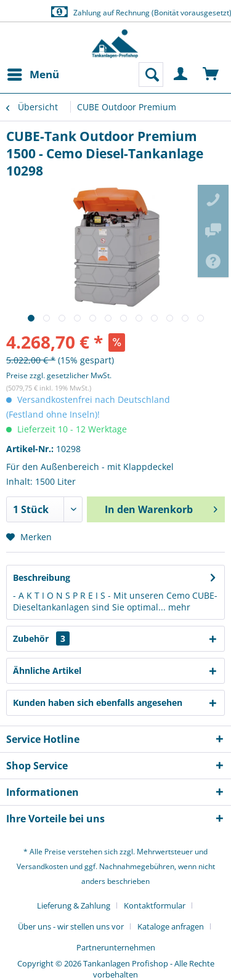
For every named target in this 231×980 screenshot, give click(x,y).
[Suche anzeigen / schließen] (151, 75)
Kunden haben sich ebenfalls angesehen (98, 703)
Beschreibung (42, 577)
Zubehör (41, 638)
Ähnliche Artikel (47, 670)
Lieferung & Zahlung (74, 905)
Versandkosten (42, 866)
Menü (33, 73)
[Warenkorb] (211, 75)
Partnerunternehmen (116, 947)
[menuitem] (33, 75)
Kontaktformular (155, 905)
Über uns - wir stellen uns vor (71, 926)
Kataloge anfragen (171, 926)
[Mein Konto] (181, 75)
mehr (178, 607)
